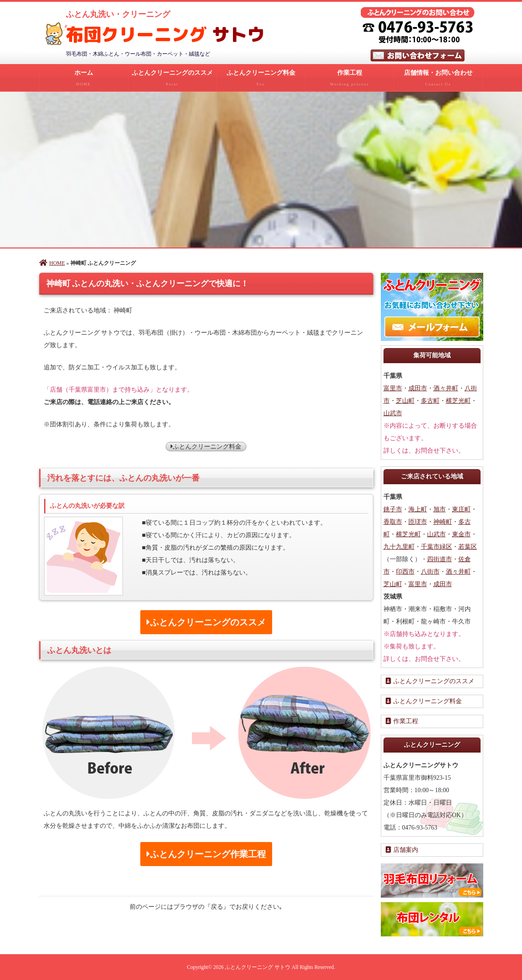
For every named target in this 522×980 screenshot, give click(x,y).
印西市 (405, 572)
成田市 (418, 388)
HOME (52, 263)
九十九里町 (399, 547)
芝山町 (405, 401)
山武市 (393, 413)
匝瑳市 (418, 522)
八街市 (430, 572)
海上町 (418, 509)
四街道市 (440, 559)
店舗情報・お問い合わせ (438, 80)
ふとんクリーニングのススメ (172, 80)
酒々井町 (446, 388)
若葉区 (468, 547)
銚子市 (393, 509)
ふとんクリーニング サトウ (258, 967)
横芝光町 (458, 401)
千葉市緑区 (436, 547)
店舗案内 (402, 850)
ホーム (84, 80)
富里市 (393, 388)
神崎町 (443, 522)
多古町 (430, 401)
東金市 (461, 534)
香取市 (393, 522)
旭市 (440, 509)
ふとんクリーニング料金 (261, 80)
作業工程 (350, 80)
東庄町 (461, 509)
